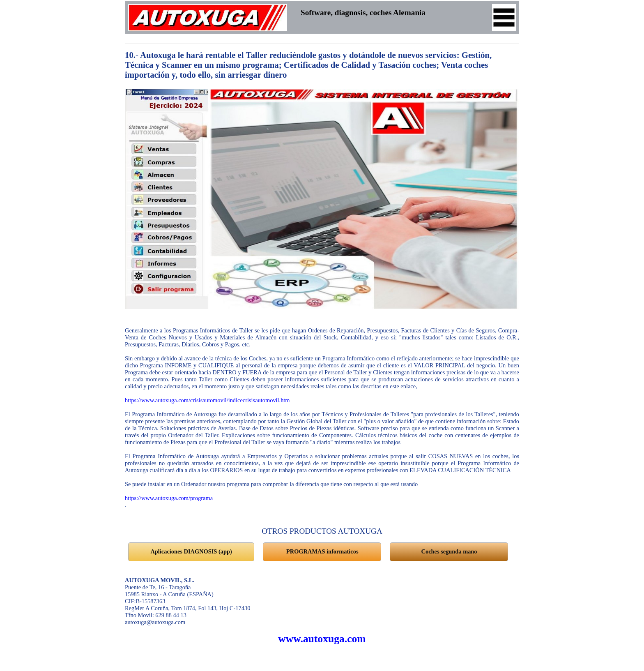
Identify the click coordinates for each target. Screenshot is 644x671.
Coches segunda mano (449, 551)
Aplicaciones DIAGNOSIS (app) (191, 551)
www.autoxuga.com (322, 639)
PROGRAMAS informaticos (322, 551)
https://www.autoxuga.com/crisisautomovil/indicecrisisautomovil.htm (207, 400)
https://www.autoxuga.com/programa (169, 498)
